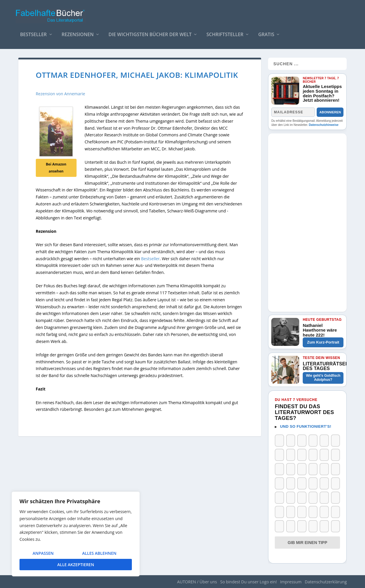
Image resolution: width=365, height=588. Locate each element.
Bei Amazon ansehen (56, 168)
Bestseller (33, 32)
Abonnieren (330, 112)
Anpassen (43, 553)
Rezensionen (78, 32)
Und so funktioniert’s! (306, 426)
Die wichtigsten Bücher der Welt (150, 32)
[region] (76, 534)
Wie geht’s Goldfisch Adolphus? (323, 378)
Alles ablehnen (99, 553)
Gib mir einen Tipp (307, 543)
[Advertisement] (307, 221)
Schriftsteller (225, 32)
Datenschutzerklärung (326, 582)
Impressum (291, 582)
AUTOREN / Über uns (197, 582)
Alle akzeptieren (76, 565)
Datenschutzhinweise (324, 125)
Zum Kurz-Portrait (323, 342)
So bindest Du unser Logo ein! (248, 582)
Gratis (266, 32)
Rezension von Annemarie (61, 94)
